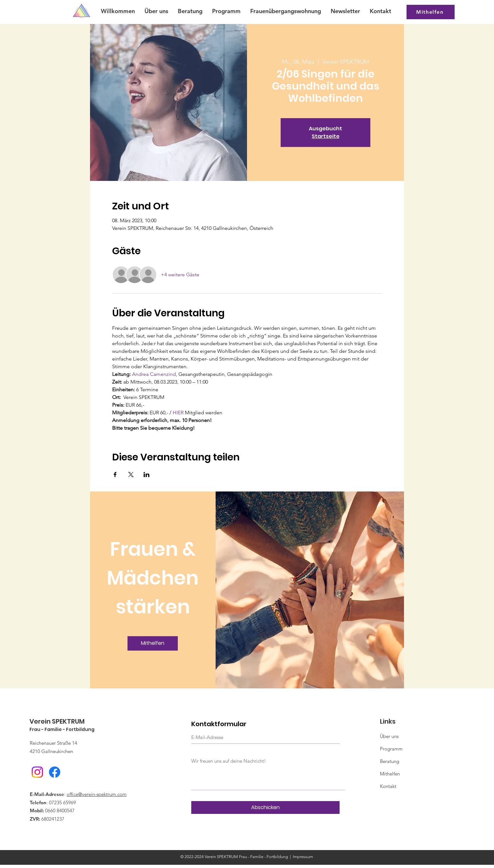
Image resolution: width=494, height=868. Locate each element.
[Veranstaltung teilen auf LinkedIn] (147, 475)
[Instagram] (37, 772)
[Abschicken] (265, 807)
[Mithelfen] (431, 12)
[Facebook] (55, 772)
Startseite (326, 136)
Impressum (303, 857)
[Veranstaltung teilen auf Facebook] (115, 475)
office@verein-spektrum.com (97, 794)
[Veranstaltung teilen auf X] (131, 475)
